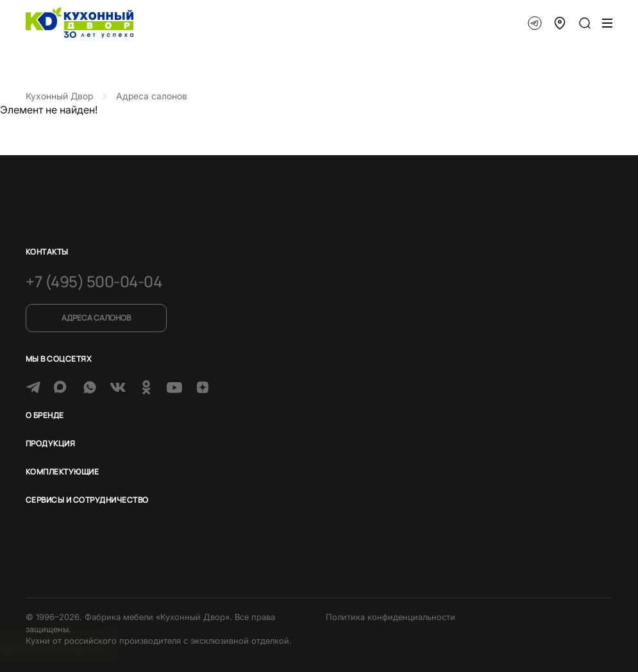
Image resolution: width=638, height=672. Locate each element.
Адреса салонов (96, 318)
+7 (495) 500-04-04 (94, 281)
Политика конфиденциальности (390, 617)
